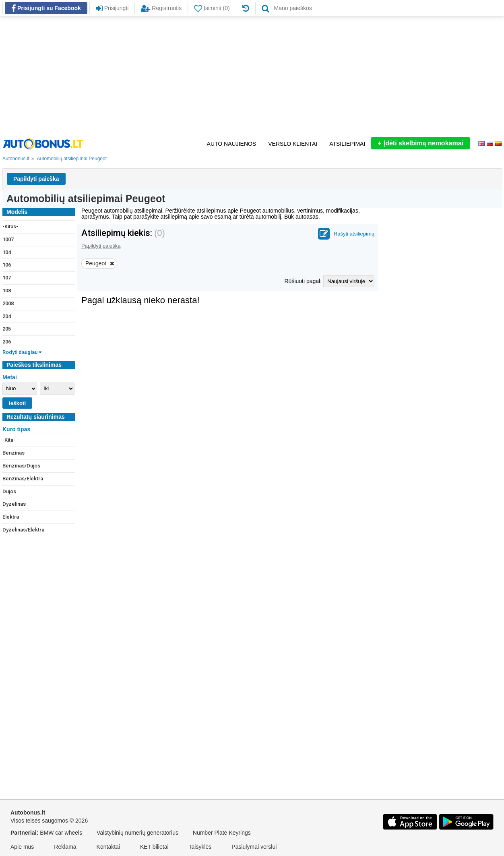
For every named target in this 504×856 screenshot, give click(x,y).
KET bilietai (154, 847)
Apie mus (22, 847)
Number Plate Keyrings (222, 833)
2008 (8, 303)
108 (7, 291)
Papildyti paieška (36, 179)
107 (7, 278)
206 (7, 342)
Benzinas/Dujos (21, 466)
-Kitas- (10, 226)
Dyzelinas (14, 504)
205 (7, 329)
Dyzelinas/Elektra (23, 530)
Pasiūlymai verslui (254, 847)
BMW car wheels (61, 833)
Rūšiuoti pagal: (304, 281)
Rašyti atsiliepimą (354, 234)
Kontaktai (108, 847)
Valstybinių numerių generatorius (137, 833)
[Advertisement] (252, 77)
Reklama (65, 847)
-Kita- (9, 440)
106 (7, 265)
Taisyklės (200, 847)
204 (7, 316)
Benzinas (13, 453)
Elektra (11, 517)
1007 (8, 239)
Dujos (9, 491)
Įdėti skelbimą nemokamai (420, 143)
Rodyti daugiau (22, 352)
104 (7, 252)
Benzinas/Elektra (23, 479)
